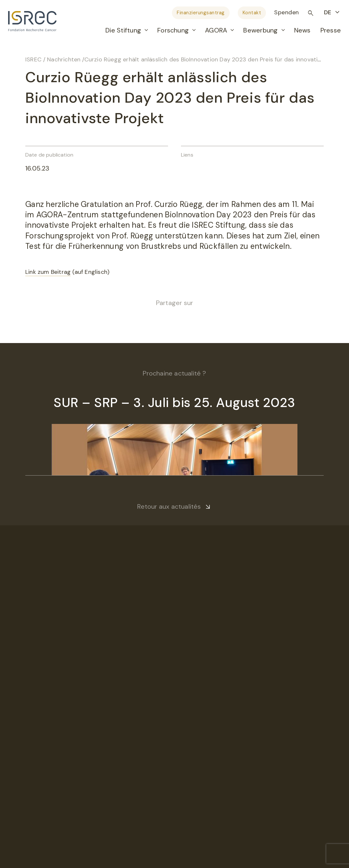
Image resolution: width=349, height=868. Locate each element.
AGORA (216, 30)
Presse (331, 30)
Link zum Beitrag (48, 272)
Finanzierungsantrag (201, 13)
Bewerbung (260, 30)
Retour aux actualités (169, 506)
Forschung (173, 30)
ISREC (33, 59)
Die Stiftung (123, 30)
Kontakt (252, 13)
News (302, 30)
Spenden (287, 12)
